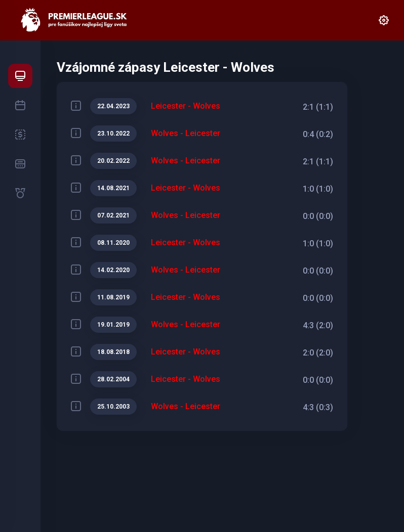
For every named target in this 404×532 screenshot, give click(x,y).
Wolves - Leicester (186, 133)
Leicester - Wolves (186, 106)
